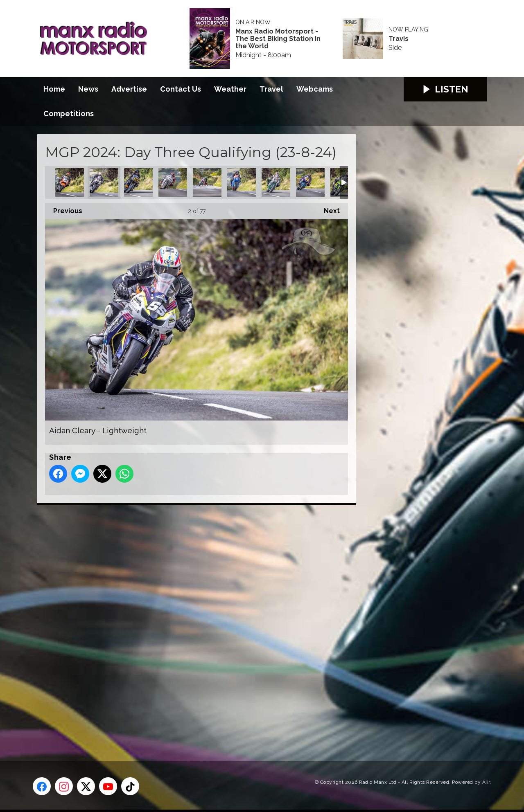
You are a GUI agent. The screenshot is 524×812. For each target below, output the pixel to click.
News (88, 89)
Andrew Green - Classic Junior (242, 182)
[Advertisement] (190, 624)
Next (328, 209)
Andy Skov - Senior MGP (310, 182)
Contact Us (181, 89)
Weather (230, 89)
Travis (399, 39)
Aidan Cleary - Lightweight (104, 182)
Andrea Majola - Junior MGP (207, 182)
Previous (64, 209)
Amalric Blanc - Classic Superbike (173, 182)
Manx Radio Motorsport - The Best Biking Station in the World (278, 39)
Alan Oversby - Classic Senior (138, 182)
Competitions (69, 114)
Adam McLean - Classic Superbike (70, 182)
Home (54, 89)
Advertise (129, 89)
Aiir (486, 782)
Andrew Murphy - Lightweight (276, 182)
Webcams (315, 89)
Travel (271, 89)
